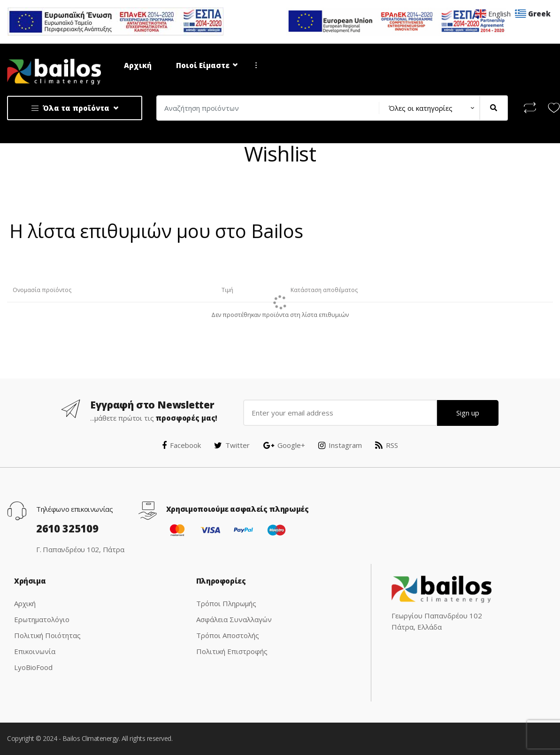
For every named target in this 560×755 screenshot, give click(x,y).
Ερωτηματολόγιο (42, 619)
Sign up (468, 413)
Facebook (181, 445)
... (253, 65)
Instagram (340, 445)
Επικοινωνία (35, 651)
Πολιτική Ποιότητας (47, 635)
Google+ (284, 445)
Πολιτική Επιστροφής (232, 651)
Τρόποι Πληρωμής (226, 603)
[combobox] (265, 108)
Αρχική (138, 65)
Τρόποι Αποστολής (228, 635)
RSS (387, 445)
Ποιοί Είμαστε (203, 65)
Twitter (232, 445)
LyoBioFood (33, 667)
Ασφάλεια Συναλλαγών (234, 619)
